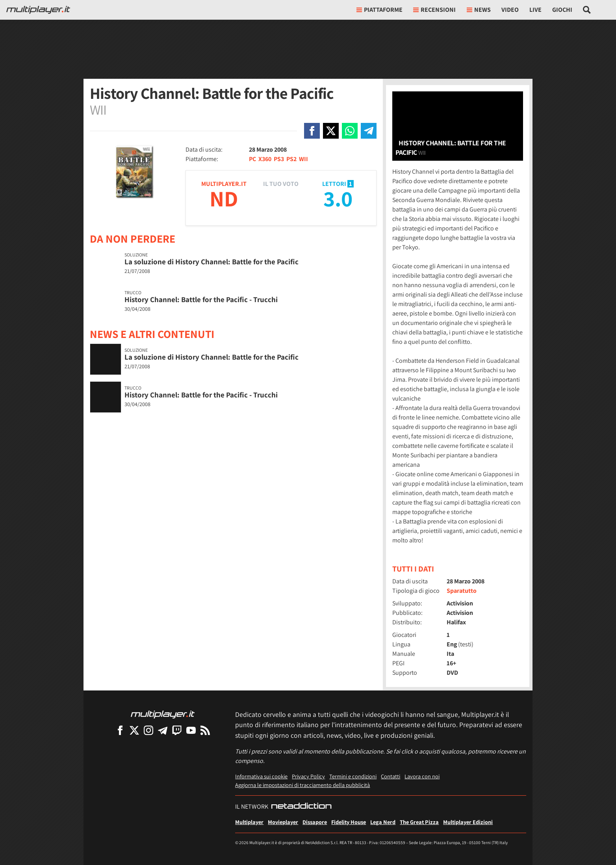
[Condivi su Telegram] (369, 131)
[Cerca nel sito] (587, 10)
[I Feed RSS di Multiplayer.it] (205, 730)
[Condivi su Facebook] (312, 131)
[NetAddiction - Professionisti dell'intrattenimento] (301, 807)
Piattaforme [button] (379, 10)
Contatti (391, 776)
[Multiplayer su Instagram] (148, 730)
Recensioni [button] (434, 10)
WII (303, 159)
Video (510, 10)
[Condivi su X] (331, 131)
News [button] (479, 10)
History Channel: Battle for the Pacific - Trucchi (201, 299)
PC (252, 159)
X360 (265, 159)
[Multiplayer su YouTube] (191, 730)
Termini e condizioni (353, 776)
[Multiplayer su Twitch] (177, 730)
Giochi (562, 10)
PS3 (279, 159)
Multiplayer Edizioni (468, 822)
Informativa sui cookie (261, 776)
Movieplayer (283, 822)
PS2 (291, 159)
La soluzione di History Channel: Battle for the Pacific (212, 262)
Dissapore (315, 822)
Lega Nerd (383, 822)
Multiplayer (249, 822)
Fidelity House (349, 822)
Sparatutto (462, 591)
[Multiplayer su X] (134, 730)
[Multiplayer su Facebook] (120, 730)
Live (535, 10)
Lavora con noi (422, 776)
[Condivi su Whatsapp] (350, 131)
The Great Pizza (419, 822)
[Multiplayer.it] (38, 10)
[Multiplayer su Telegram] (163, 730)
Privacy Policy (308, 776)
